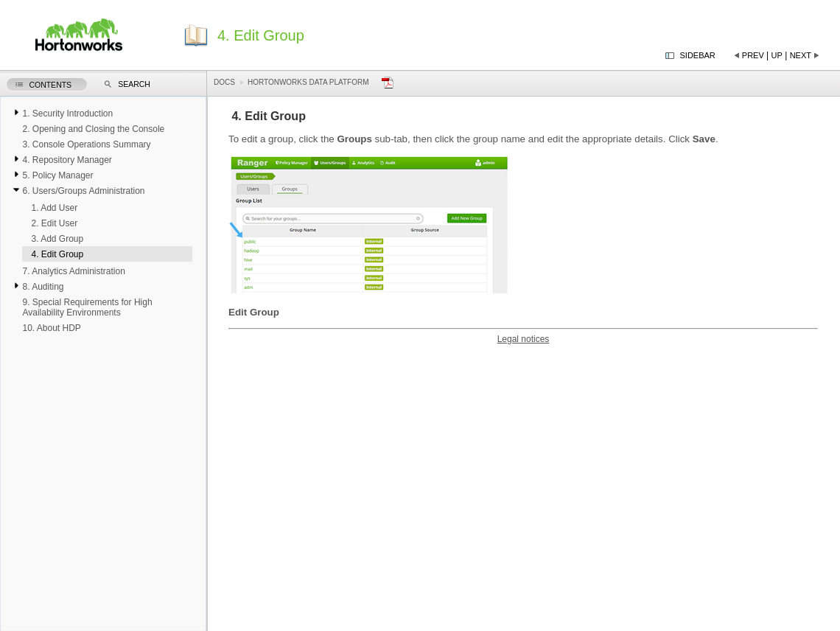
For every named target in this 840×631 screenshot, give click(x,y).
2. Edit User (54, 223)
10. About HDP (51, 328)
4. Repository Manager (67, 160)
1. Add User (54, 208)
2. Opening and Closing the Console (93, 129)
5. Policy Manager (57, 175)
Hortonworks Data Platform (308, 82)
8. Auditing (43, 287)
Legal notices (524, 339)
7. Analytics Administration (73, 271)
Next (801, 55)
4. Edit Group (57, 254)
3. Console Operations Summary (86, 144)
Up (777, 55)
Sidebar (698, 55)
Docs (224, 82)
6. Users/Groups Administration (83, 191)
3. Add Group (57, 239)
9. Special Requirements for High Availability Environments (87, 307)
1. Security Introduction (67, 114)
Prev (753, 55)
